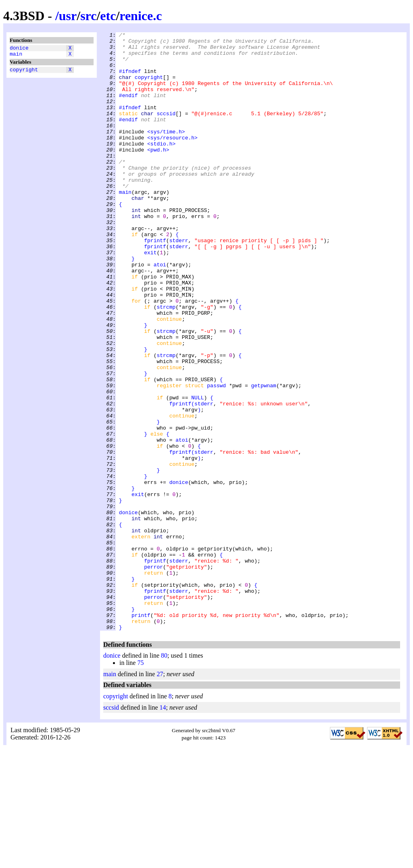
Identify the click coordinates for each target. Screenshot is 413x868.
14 (163, 827)
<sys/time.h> (166, 152)
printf (141, 732)
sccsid (166, 130)
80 (164, 775)
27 (160, 794)
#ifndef (130, 79)
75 (140, 782)
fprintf (155, 282)
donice (19, 49)
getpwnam (263, 457)
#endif (128, 108)
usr (68, 16)
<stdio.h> (161, 166)
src (88, 16)
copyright (24, 73)
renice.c (141, 16)
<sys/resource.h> (172, 159)
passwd (216, 457)
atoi (160, 311)
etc (108, 16)
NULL (197, 471)
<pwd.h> (158, 174)
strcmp (166, 362)
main (16, 56)
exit (150, 297)
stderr (179, 282)
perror (153, 674)
